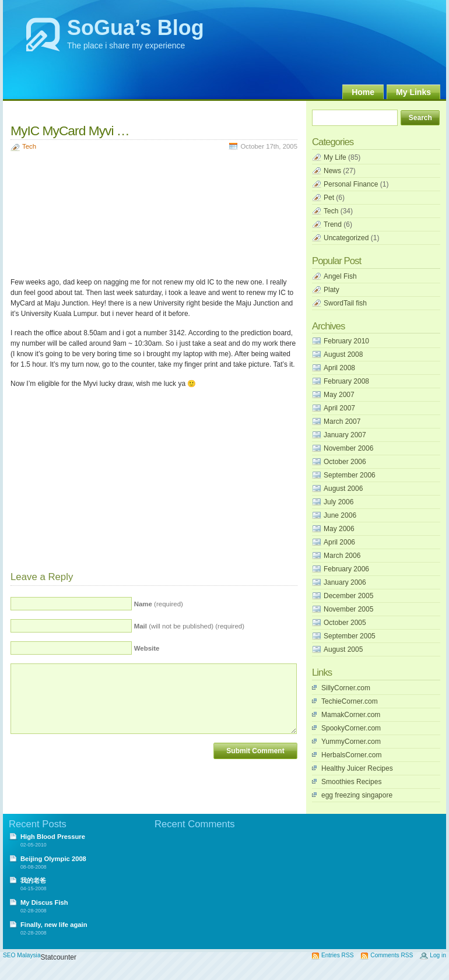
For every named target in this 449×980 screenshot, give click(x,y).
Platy (332, 290)
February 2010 (346, 341)
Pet (329, 198)
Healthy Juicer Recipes (357, 768)
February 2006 (346, 569)
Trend (333, 224)
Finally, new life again (54, 925)
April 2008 (339, 368)
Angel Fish (340, 276)
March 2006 (342, 556)
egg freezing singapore (357, 795)
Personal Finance (351, 184)
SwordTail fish (345, 303)
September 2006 (350, 475)
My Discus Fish (44, 902)
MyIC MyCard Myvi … (70, 131)
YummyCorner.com (351, 742)
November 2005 (348, 609)
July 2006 (338, 502)
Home (363, 92)
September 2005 (350, 636)
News (332, 171)
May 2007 (339, 395)
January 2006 (345, 582)
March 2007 (342, 421)
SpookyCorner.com (351, 728)
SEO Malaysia (22, 955)
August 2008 (343, 354)
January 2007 (345, 435)
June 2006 (340, 515)
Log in (438, 955)
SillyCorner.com (346, 688)
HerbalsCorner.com (351, 755)
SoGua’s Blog (136, 28)
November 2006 (348, 448)
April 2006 (339, 542)
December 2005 (348, 596)
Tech (29, 146)
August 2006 (343, 489)
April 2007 (339, 408)
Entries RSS (337, 955)
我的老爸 (33, 880)
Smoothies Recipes (351, 782)
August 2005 (343, 649)
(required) (159, 604)
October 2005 (345, 623)
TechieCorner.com (350, 701)
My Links (413, 92)
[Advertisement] (69, 216)
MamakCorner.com (351, 715)
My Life (335, 157)
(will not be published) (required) (189, 626)
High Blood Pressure (53, 837)
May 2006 (339, 529)
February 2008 (346, 381)
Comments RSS (392, 955)
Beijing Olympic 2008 (53, 859)
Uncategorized (346, 238)
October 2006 (345, 462)
